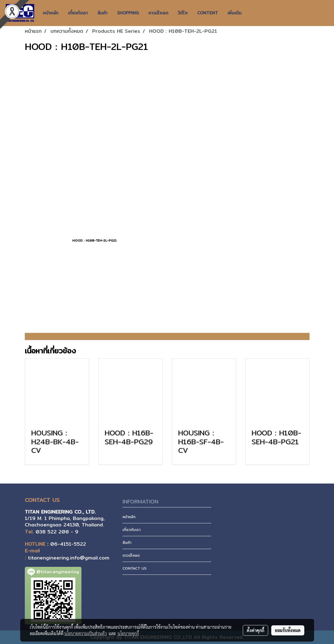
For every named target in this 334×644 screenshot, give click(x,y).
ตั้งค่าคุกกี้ (255, 630)
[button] (252, 13)
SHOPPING (128, 13)
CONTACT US (135, 568)
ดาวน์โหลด (158, 13)
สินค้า (102, 13)
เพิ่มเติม (235, 13)
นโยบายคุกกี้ (128, 633)
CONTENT (208, 13)
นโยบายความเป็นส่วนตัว (86, 633)
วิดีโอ (183, 13)
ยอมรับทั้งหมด (288, 630)
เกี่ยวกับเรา (78, 13)
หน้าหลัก (51, 13)
